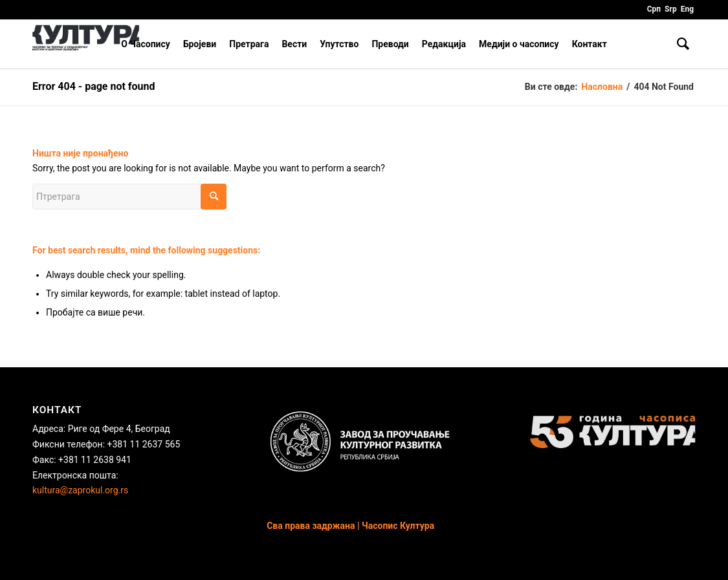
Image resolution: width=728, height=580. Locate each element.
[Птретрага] (683, 44)
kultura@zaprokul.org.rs (80, 490)
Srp (671, 9)
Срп (654, 9)
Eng (687, 9)
